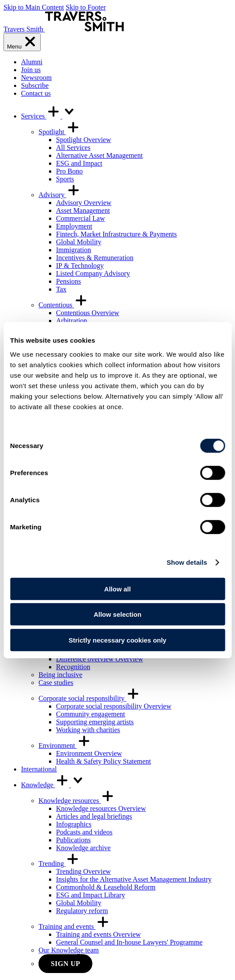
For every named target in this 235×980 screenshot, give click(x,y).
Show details (187, 562)
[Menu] (22, 42)
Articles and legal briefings (94, 816)
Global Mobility (79, 242)
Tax (61, 289)
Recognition (73, 667)
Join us (31, 70)
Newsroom (36, 78)
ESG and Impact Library (91, 895)
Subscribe (35, 85)
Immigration (74, 250)
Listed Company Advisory (93, 273)
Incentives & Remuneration (95, 258)
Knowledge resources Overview (101, 808)
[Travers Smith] (64, 29)
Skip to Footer (86, 7)
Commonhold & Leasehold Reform (106, 887)
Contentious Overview (88, 313)
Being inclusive (60, 675)
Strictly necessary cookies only (117, 640)
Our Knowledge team (69, 950)
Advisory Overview (84, 203)
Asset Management (83, 210)
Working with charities (88, 730)
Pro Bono (69, 171)
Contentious (63, 305)
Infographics (74, 824)
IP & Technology (80, 266)
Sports (65, 179)
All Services (73, 148)
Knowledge (53, 785)
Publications (73, 840)
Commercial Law (81, 218)
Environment (65, 745)
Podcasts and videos (84, 832)
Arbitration (72, 321)
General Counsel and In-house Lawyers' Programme (129, 942)
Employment (74, 226)
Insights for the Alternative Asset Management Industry (134, 879)
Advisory (60, 195)
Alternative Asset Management (99, 155)
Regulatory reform (82, 911)
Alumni (32, 62)
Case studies (56, 683)
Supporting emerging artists (95, 722)
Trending (59, 864)
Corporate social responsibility (89, 698)
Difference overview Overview (100, 659)
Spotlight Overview (84, 140)
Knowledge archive (83, 848)
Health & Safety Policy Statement (103, 761)
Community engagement (91, 714)
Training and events (74, 926)
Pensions (68, 281)
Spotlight (59, 132)
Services (49, 116)
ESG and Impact (79, 163)
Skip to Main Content (34, 7)
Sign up (65, 964)
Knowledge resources (77, 801)
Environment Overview (89, 753)
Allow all (117, 589)
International (39, 769)
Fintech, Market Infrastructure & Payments (116, 234)
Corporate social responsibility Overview (114, 706)
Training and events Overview (98, 934)
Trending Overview (83, 871)
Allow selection (117, 614)
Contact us (36, 93)
